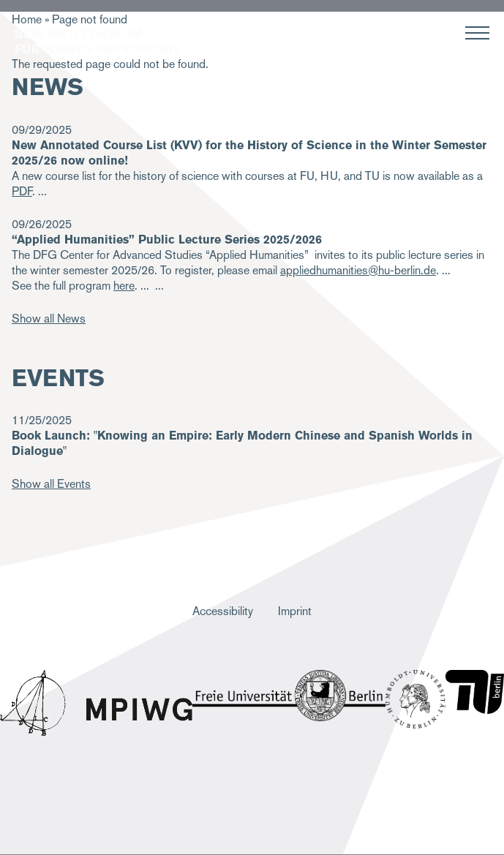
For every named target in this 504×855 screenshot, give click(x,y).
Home (27, 19)
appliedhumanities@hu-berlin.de (358, 270)
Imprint (295, 611)
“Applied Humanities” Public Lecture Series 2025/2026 (167, 240)
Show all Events (51, 484)
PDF (22, 191)
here (124, 286)
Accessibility (223, 611)
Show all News (49, 319)
